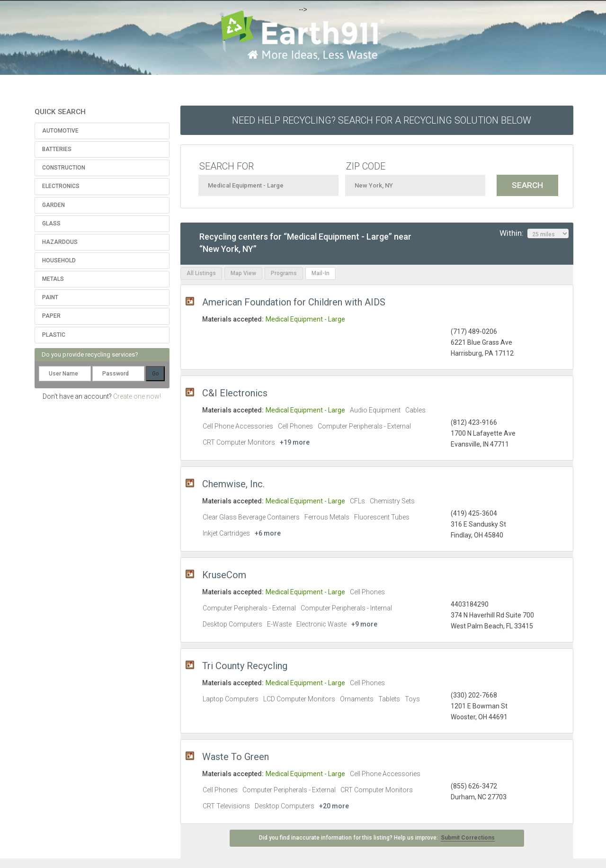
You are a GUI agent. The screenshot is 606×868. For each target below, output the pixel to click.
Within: (534, 233)
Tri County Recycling (245, 666)
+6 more (268, 533)
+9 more (364, 624)
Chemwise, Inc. (233, 484)
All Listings (201, 273)
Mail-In (321, 273)
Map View (243, 273)
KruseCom (224, 575)
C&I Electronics (235, 393)
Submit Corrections (468, 838)
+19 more (295, 442)
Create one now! (137, 396)
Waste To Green (236, 757)
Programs (284, 273)
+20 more (334, 806)
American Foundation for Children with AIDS (294, 302)
